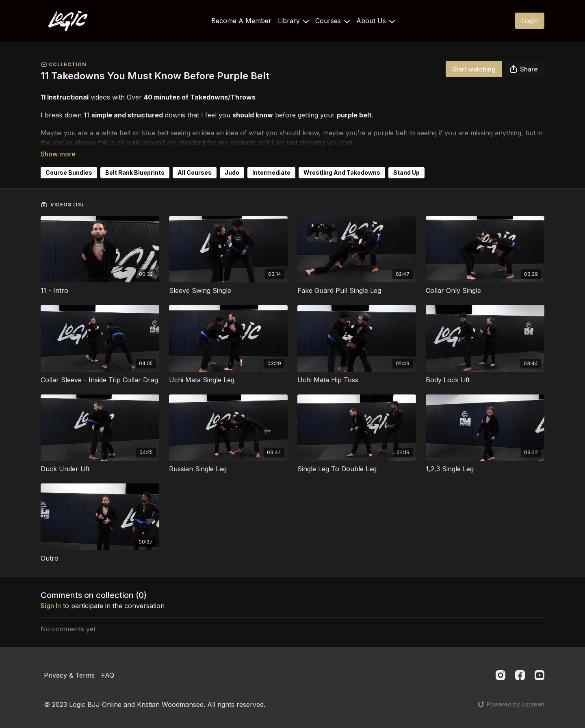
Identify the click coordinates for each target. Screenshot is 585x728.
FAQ (108, 668)
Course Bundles (69, 161)
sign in (51, 594)
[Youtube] (539, 668)
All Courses (195, 161)
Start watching (474, 69)
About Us (376, 21)
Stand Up (406, 161)
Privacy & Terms (69, 668)
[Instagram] (500, 668)
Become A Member (241, 21)
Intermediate (271, 161)
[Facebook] (520, 668)
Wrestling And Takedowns (342, 161)
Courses (333, 21)
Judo (232, 161)
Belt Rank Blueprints (135, 161)
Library (293, 21)
